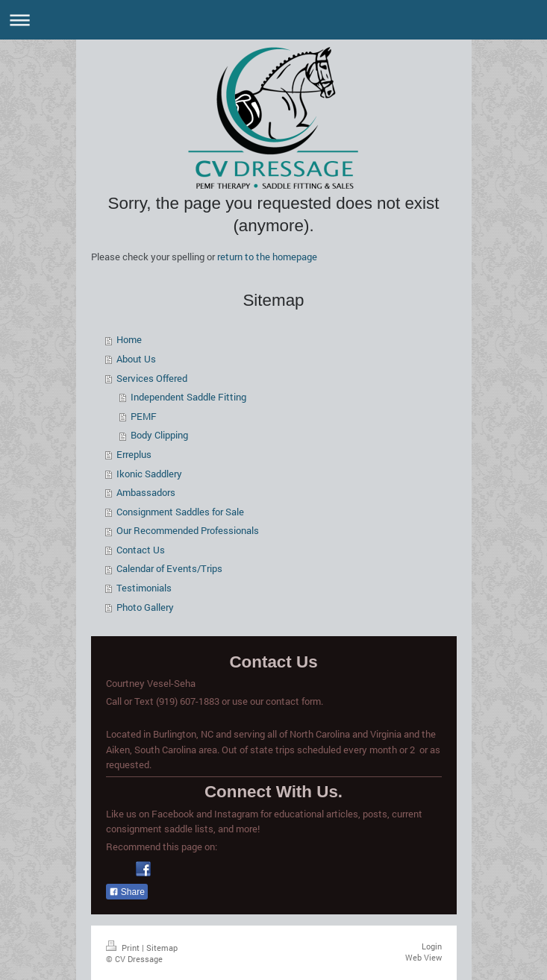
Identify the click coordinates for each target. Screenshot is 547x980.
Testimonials (144, 588)
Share (127, 892)
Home (129, 339)
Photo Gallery (145, 607)
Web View (423, 957)
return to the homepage (267, 257)
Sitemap (162, 948)
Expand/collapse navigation (273, 20)
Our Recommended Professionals (188, 530)
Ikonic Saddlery (149, 474)
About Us (136, 359)
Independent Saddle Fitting (188, 397)
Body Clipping (159, 435)
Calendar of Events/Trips (169, 568)
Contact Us (141, 550)
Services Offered (152, 378)
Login (432, 946)
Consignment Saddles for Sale (180, 512)
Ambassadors (146, 492)
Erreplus (134, 454)
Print (124, 948)
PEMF (144, 416)
